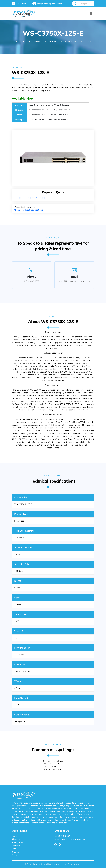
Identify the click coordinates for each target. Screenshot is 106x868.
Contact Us (17, 846)
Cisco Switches (37, 41)
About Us (16, 839)
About (17, 210)
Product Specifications (32, 210)
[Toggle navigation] (91, 14)
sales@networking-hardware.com (34, 198)
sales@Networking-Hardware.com (50, 4)
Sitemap (16, 852)
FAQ (14, 849)
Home (18, 41)
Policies (15, 855)
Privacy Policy (18, 842)
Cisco (26, 41)
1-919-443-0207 (23, 4)
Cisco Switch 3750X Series (58, 41)
